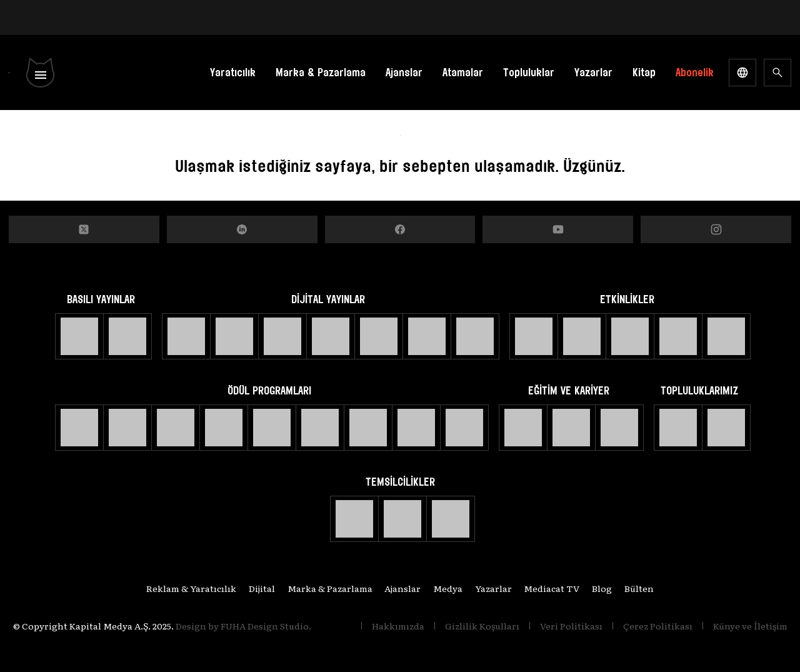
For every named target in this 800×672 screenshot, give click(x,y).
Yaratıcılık (233, 72)
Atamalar (463, 72)
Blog (610, 588)
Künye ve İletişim (750, 626)
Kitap (644, 72)
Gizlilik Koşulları (482, 626)
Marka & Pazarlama (321, 72)
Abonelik (695, 72)
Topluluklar (529, 72)
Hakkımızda (398, 626)
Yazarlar (593, 72)
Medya (448, 588)
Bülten (650, 588)
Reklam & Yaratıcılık (181, 588)
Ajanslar (404, 72)
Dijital (254, 588)
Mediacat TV (557, 588)
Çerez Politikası (658, 626)
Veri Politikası (571, 626)
